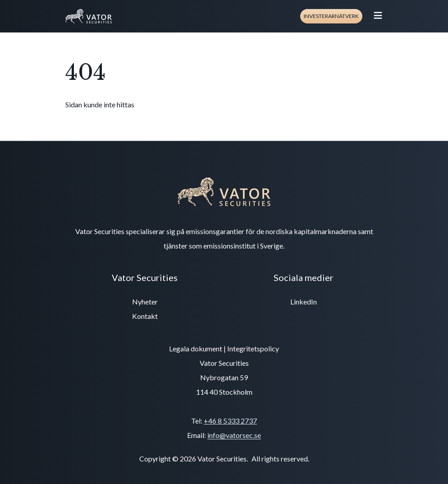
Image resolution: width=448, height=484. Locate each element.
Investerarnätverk (331, 16)
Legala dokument (196, 348)
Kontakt (145, 316)
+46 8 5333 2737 (230, 421)
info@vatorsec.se (234, 435)
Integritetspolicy (253, 348)
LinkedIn (304, 302)
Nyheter (145, 302)
